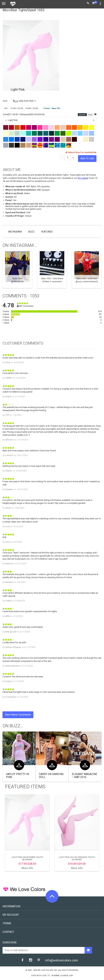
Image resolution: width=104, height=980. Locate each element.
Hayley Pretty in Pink (17, 776)
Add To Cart (87, 158)
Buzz (31, 232)
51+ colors (83, 178)
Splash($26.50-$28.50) (34, 114)
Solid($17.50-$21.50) (13, 114)
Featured (47, 232)
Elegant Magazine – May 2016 (84, 776)
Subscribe (10, 942)
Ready (90, 115)
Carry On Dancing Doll (51, 776)
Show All (82, 115)
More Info (27, 868)
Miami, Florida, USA (63, 976)
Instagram (15, 232)
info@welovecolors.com (62, 960)
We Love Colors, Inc (47, 970)
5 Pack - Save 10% (52, 108)
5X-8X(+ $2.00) (32, 108)
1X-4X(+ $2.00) (17, 108)
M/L (6, 108)
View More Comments (18, 715)
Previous (4, 270)
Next (100, 270)
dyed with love (39, 976)
